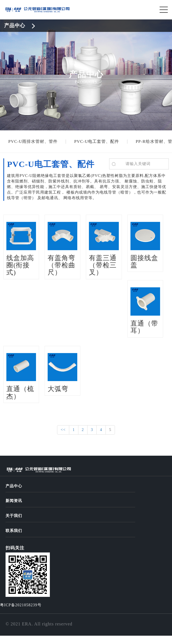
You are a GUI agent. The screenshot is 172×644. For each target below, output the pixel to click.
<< (63, 430)
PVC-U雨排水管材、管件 (33, 141)
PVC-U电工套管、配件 (97, 141)
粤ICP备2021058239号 (21, 605)
